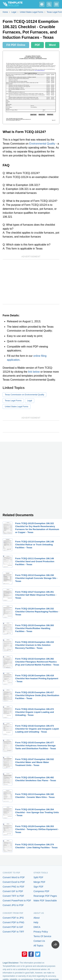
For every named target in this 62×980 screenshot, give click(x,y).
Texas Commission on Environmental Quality (24, 395)
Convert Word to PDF (14, 877)
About (37, 918)
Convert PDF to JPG (13, 918)
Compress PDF (41, 891)
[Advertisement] (31, 282)
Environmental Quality (42, 144)
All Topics (38, 946)
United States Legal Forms (17, 407)
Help (36, 922)
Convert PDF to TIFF (13, 932)
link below (34, 372)
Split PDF (38, 877)
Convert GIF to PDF (13, 891)
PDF (37, 45)
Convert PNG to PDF (13, 887)
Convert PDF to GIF (13, 927)
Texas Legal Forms (13, 401)
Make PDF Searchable (45, 901)
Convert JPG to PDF (13, 905)
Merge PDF (40, 882)
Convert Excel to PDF (14, 882)
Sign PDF (39, 887)
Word (52, 45)
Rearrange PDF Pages (45, 896)
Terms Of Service (42, 936)
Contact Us (39, 941)
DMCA (37, 927)
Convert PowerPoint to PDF (17, 901)
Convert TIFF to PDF (13, 896)
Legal (30, 401)
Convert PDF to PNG (13, 922)
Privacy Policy (41, 932)
